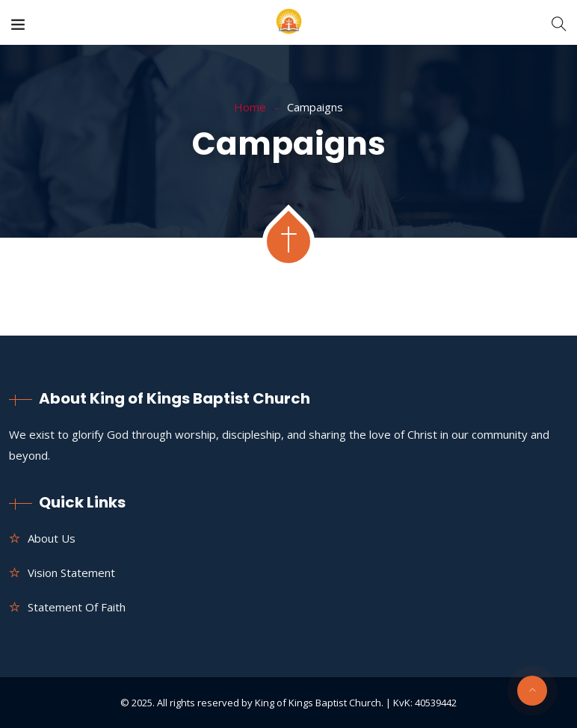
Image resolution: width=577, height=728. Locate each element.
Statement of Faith (77, 607)
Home (250, 107)
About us (52, 538)
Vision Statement (71, 573)
